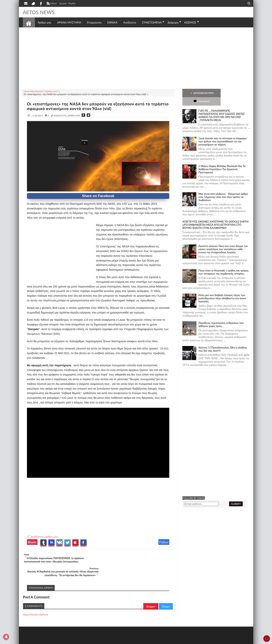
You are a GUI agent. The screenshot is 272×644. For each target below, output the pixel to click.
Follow (164, 542)
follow (51, 4)
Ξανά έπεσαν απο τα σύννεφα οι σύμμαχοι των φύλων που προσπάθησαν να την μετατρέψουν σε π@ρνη (223, 133)
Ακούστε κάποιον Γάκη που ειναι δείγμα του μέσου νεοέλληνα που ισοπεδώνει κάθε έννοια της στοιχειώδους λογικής (223, 241)
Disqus (166, 592)
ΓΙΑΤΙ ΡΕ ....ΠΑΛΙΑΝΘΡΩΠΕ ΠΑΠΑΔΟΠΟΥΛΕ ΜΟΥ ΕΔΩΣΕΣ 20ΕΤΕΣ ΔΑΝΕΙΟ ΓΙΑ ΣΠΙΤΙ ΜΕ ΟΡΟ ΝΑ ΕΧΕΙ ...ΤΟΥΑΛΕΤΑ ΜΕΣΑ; (222, 107)
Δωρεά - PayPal (67, 3)
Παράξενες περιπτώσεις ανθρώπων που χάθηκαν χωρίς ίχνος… (221, 316)
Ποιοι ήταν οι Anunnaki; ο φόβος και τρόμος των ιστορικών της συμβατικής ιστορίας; (223, 264)
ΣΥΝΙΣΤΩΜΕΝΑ (152, 22)
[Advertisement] (136, 57)
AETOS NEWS (39, 12)
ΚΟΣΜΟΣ (190, 22)
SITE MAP (78, 641)
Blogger (151, 592)
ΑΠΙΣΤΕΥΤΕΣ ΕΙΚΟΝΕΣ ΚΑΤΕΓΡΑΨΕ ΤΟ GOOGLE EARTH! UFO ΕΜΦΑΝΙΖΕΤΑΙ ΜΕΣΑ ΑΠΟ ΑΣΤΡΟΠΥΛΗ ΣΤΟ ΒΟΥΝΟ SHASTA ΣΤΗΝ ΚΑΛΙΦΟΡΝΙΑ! (215, 216)
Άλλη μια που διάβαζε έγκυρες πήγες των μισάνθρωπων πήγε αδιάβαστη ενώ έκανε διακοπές (222, 290)
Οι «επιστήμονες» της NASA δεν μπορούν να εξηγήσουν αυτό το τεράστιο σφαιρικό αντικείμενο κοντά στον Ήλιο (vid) (89, 106)
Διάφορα (173, 22)
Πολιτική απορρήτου (96, 641)
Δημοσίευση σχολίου (36, 600)
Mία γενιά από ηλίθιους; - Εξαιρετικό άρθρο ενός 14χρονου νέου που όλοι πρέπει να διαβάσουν (223, 189)
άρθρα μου (52, 537)
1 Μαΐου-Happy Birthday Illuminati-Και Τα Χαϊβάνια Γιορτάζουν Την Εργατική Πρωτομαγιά (222, 161)
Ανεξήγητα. (38, 537)
